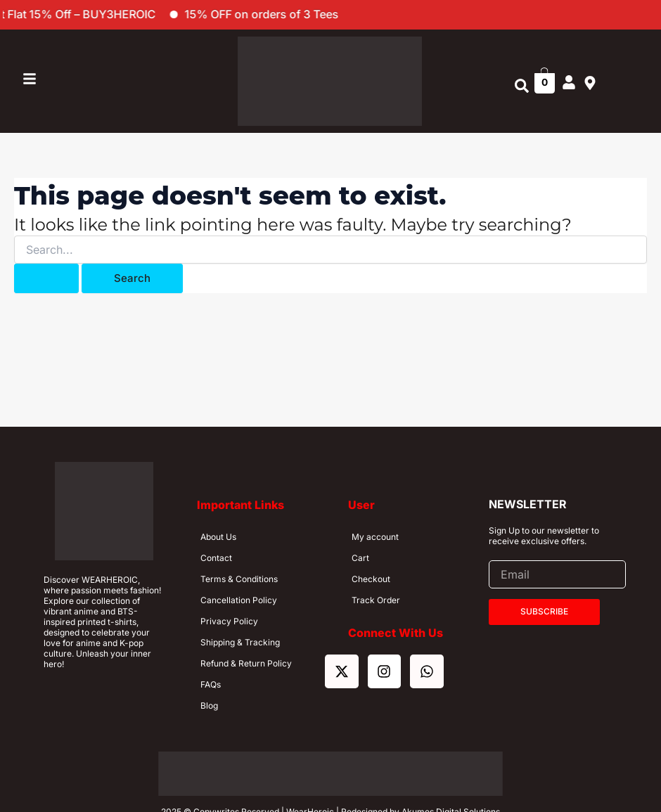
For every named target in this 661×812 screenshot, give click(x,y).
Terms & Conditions (239, 579)
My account (375, 537)
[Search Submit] (46, 278)
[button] (521, 86)
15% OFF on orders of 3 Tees (286, 14)
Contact (216, 558)
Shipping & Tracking (240, 642)
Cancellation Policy (239, 600)
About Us (218, 537)
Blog (209, 705)
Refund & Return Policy (246, 663)
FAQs (211, 684)
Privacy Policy (229, 621)
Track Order (376, 600)
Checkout (371, 579)
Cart (360, 558)
